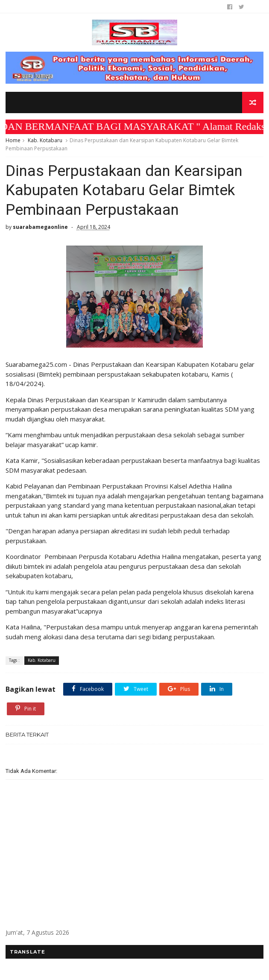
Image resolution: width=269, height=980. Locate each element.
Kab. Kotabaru (45, 140)
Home (13, 140)
